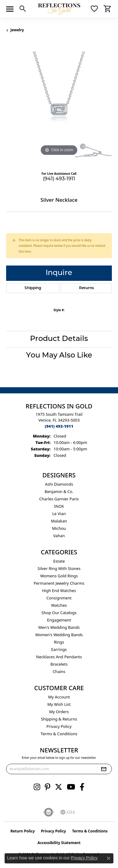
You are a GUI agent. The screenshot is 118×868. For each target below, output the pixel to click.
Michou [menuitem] (59, 528)
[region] (59, 104)
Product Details (59, 339)
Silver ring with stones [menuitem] (59, 568)
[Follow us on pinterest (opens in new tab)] (48, 787)
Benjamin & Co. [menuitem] (59, 491)
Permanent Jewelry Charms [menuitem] (59, 583)
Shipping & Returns (59, 719)
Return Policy (23, 831)
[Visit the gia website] (68, 812)
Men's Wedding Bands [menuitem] (59, 627)
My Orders (59, 712)
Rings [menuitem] (59, 642)
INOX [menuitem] (59, 506)
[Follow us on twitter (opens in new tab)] (59, 787)
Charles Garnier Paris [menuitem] (59, 499)
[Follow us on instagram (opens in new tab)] (37, 787)
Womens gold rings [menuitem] (59, 576)
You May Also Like (59, 356)
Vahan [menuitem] (59, 536)
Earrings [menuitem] (59, 649)
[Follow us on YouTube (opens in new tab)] (71, 787)
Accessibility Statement (59, 843)
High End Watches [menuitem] (59, 591)
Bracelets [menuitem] (59, 664)
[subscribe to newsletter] (104, 769)
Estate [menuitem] (59, 561)
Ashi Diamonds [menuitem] (59, 484)
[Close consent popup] (108, 858)
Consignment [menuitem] (59, 598)
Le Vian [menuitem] (59, 514)
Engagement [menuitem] (59, 620)
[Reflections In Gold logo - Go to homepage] (59, 9)
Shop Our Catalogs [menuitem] (59, 613)
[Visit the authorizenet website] (49, 812)
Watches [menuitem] (59, 605)
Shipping (33, 288)
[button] (23, 10)
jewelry (17, 30)
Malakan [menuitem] (59, 521)
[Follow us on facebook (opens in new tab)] (82, 787)
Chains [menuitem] (59, 671)
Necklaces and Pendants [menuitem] (59, 657)
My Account (59, 697)
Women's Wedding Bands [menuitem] (59, 635)
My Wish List (59, 704)
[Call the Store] (59, 426)
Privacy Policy (59, 726)
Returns (86, 288)
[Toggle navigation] (10, 9)
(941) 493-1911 (59, 179)
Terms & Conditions (59, 734)
